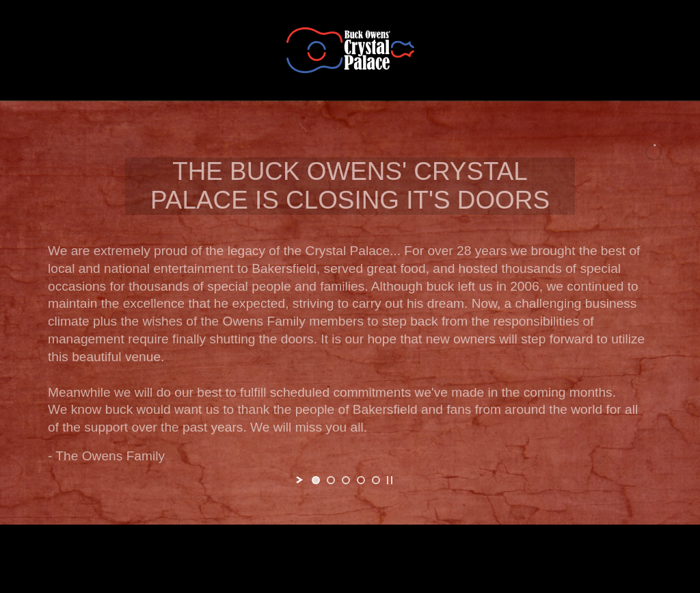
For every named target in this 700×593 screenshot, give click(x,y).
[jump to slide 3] (346, 480)
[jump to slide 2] (331, 480)
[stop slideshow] (390, 480)
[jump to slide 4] (361, 480)
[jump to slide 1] (316, 480)
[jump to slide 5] (376, 480)
